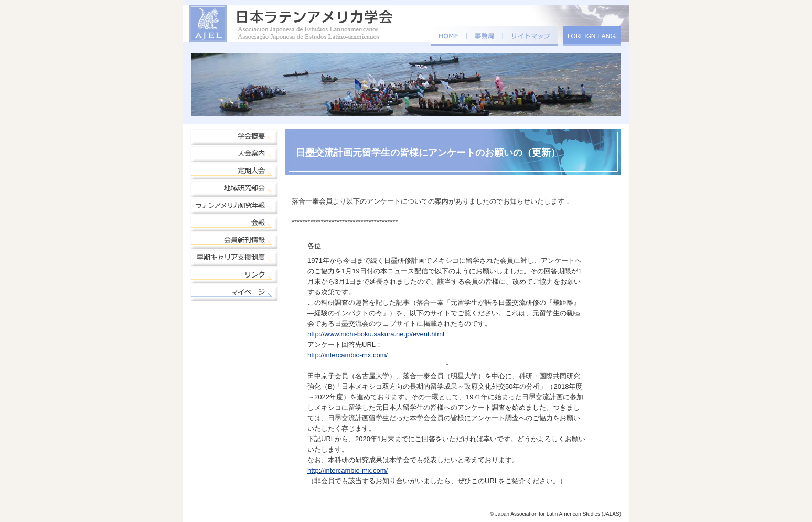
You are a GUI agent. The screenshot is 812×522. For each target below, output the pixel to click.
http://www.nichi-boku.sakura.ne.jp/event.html (376, 334)
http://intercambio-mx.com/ (348, 355)
